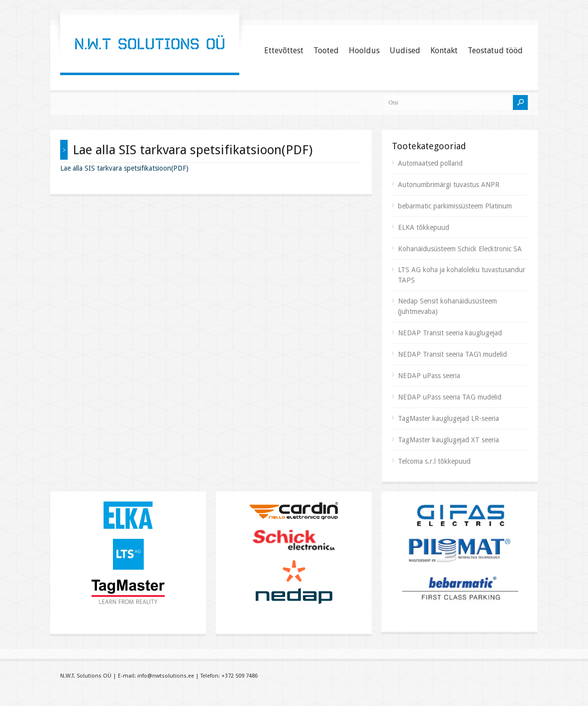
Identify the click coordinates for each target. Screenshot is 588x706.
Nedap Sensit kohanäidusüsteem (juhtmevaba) (447, 306)
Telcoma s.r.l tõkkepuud (434, 461)
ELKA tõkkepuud (424, 227)
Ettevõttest (284, 50)
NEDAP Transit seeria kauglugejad (450, 333)
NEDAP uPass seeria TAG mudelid (450, 397)
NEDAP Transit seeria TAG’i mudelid (452, 354)
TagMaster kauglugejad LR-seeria (448, 418)
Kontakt (444, 50)
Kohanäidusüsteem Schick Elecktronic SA (460, 249)
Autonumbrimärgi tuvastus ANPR (449, 185)
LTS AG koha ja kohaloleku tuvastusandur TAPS (462, 275)
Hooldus (364, 50)
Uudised (405, 50)
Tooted (326, 50)
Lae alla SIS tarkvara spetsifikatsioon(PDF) (124, 168)
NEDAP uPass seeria (429, 376)
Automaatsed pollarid (430, 163)
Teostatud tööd (495, 50)
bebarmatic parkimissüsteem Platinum (455, 206)
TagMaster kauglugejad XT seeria (448, 440)
